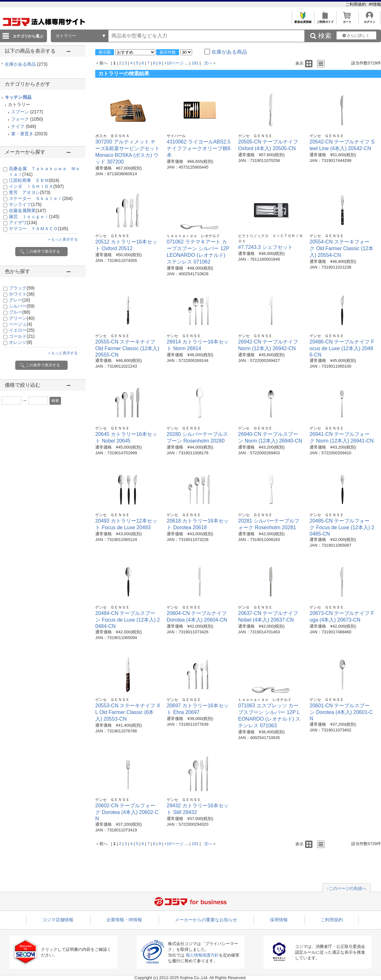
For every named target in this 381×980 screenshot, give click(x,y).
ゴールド (22, 336)
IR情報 (375, 4)
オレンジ (20, 342)
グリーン (22, 318)
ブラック (22, 288)
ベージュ (20, 324)
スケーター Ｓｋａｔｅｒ (41, 198)
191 (195, 63)
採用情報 (279, 920)
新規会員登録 (303, 20)
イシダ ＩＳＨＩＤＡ (36, 186)
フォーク (20, 119)
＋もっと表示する (63, 239)
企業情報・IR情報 (124, 920)
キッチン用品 (18, 97)
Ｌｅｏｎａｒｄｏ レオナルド (193, 236)
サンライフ (25, 204)
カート (347, 20)
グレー (20, 300)
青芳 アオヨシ (30, 192)
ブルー (20, 312)
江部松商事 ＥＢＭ (34, 180)
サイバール (176, 136)
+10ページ (174, 63)
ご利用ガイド (325, 20)
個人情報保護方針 (202, 955)
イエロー (22, 330)
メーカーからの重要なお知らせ (206, 920)
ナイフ (18, 126)
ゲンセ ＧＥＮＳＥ (255, 136)
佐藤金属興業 (27, 210)
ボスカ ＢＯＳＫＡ (112, 136)
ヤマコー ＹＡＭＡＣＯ (39, 229)
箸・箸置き (22, 134)
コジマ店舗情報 (58, 920)
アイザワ (23, 223)
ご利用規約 (356, 4)
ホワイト (22, 294)
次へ (208, 63)
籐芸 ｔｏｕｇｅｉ (34, 217)
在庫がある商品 (26, 64)
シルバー (22, 306)
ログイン (369, 20)
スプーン (20, 112)
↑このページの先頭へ (346, 888)
